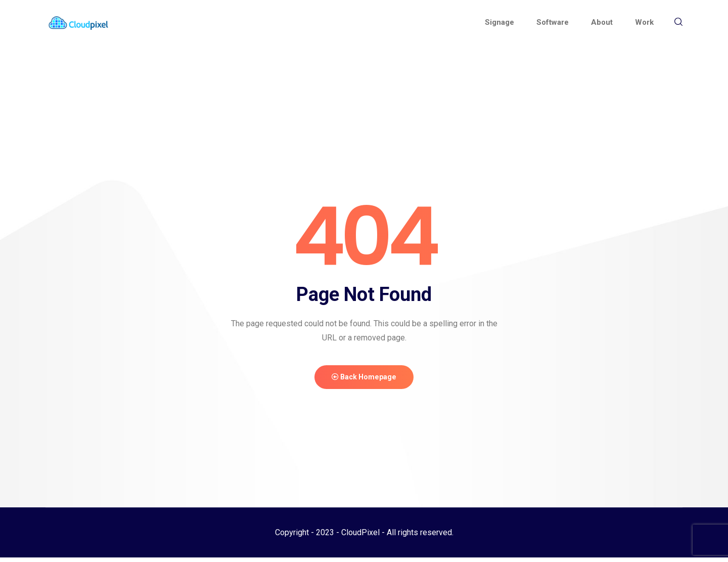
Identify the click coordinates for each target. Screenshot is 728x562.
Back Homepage (364, 380)
